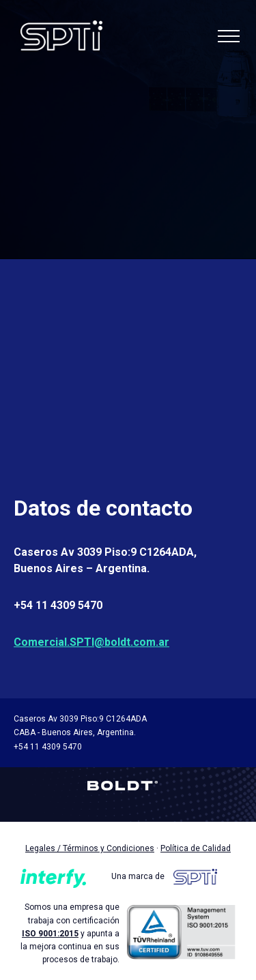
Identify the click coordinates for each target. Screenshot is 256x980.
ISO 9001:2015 (50, 934)
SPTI (61, 36)
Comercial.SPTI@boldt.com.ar (91, 642)
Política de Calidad (196, 848)
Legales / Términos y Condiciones (90, 848)
